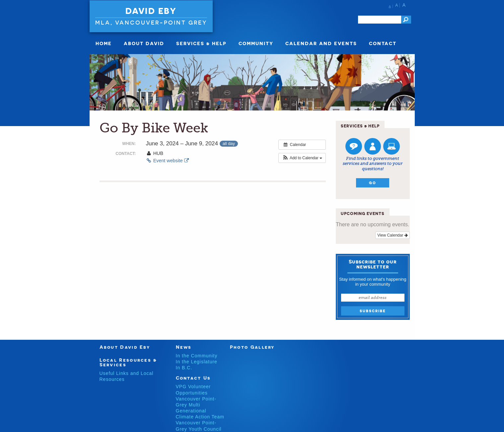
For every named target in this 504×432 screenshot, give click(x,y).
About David (144, 43)
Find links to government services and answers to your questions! (373, 164)
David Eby (151, 11)
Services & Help (201, 43)
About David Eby (125, 347)
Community (256, 43)
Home (104, 43)
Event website (167, 161)
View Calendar (392, 235)
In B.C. (184, 368)
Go (373, 183)
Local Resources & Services (128, 362)
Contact (383, 43)
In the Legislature (197, 362)
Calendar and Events (321, 43)
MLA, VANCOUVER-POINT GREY (151, 22)
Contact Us (193, 378)
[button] (302, 158)
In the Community (197, 356)
